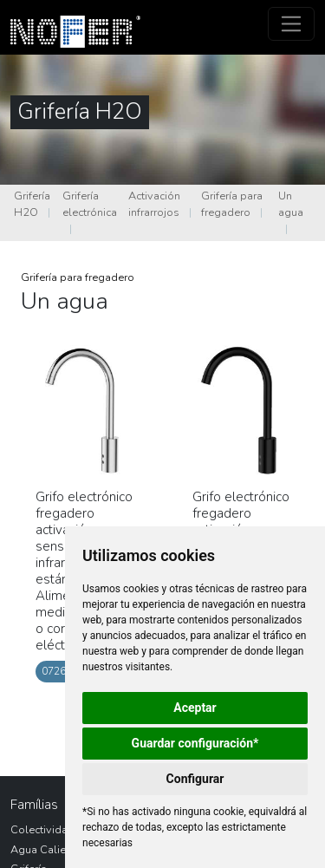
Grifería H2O (32, 204)
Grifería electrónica (90, 204)
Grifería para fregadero (232, 204)
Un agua (291, 204)
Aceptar (195, 708)
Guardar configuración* (195, 743)
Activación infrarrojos (154, 204)
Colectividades (49, 830)
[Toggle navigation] (292, 24)
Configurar (195, 779)
